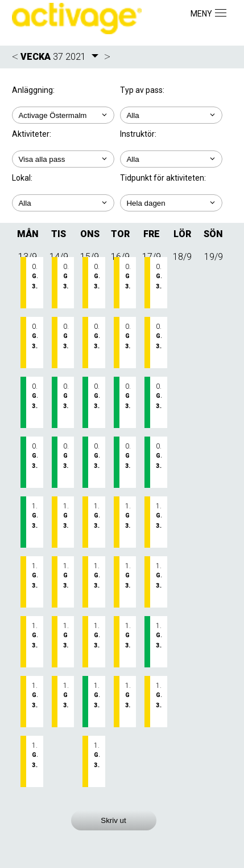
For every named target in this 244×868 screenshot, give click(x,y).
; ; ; (63, 203)
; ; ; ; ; (171, 203)
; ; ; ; (63, 159)
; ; (171, 115)
